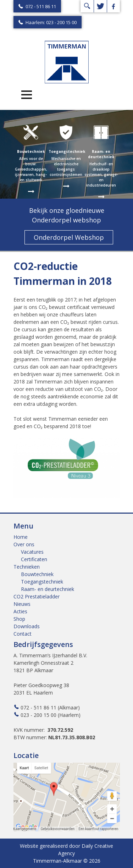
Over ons (24, 544)
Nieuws (22, 604)
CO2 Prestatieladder (37, 596)
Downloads (27, 626)
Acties (20, 611)
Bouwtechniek (37, 574)
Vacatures (32, 552)
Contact (23, 634)
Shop (19, 619)
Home (21, 537)
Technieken (27, 567)
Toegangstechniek (42, 582)
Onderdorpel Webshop (69, 237)
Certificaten (34, 559)
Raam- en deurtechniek (48, 589)
